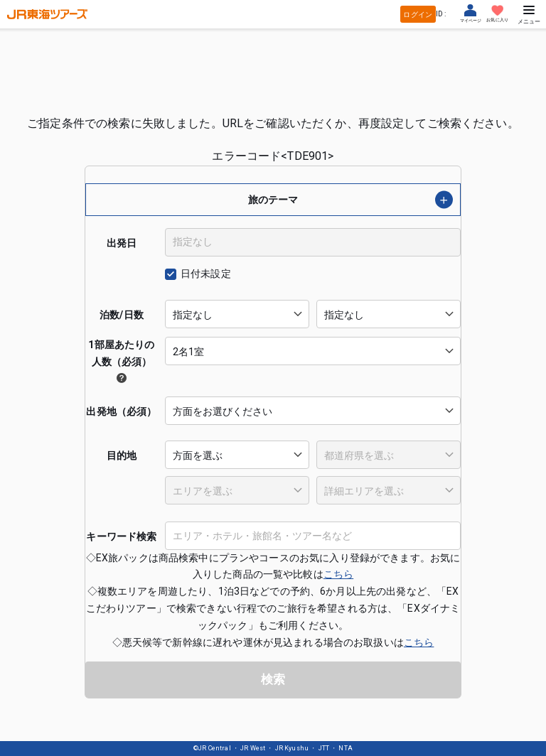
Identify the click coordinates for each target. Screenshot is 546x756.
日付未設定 (206, 274)
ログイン (418, 15)
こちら (338, 574)
